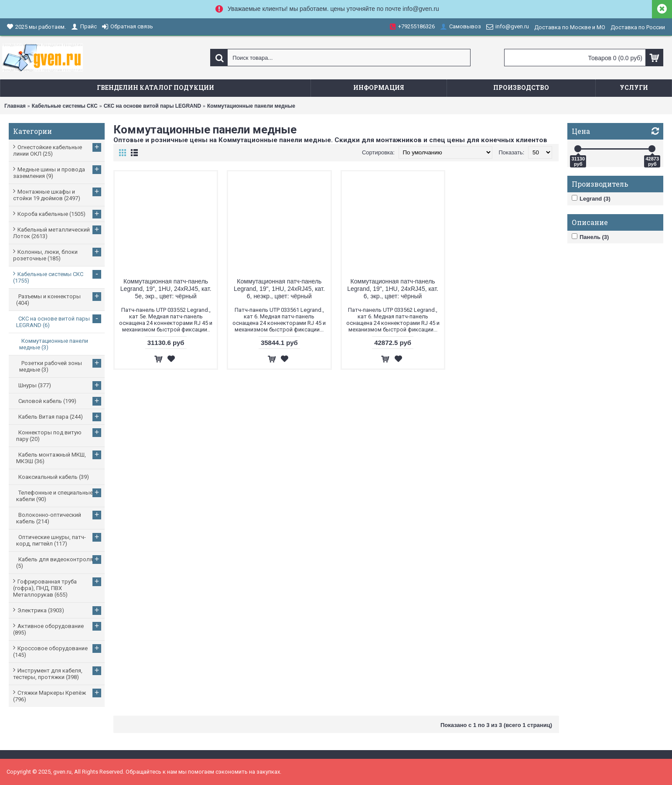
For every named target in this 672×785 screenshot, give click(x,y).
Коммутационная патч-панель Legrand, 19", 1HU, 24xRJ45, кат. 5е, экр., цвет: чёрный (166, 289)
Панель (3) (590, 237)
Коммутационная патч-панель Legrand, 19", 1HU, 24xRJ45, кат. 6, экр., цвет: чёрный (393, 289)
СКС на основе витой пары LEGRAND (152, 106)
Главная (15, 106)
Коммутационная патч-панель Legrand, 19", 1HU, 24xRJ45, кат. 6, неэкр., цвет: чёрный (279, 289)
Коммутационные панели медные (251, 106)
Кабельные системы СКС (65, 106)
